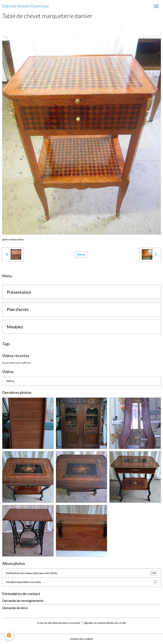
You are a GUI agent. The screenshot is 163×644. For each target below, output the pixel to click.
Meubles (15, 327)
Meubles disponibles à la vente (82, 582)
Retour (81, 254)
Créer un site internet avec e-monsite (58, 623)
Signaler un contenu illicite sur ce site (105, 623)
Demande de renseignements (23, 601)
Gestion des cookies (81, 639)
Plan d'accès (18, 309)
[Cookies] (9, 635)
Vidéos (10, 381)
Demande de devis (15, 608)
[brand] (25, 6)
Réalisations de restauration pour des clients (82, 573)
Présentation (19, 292)
